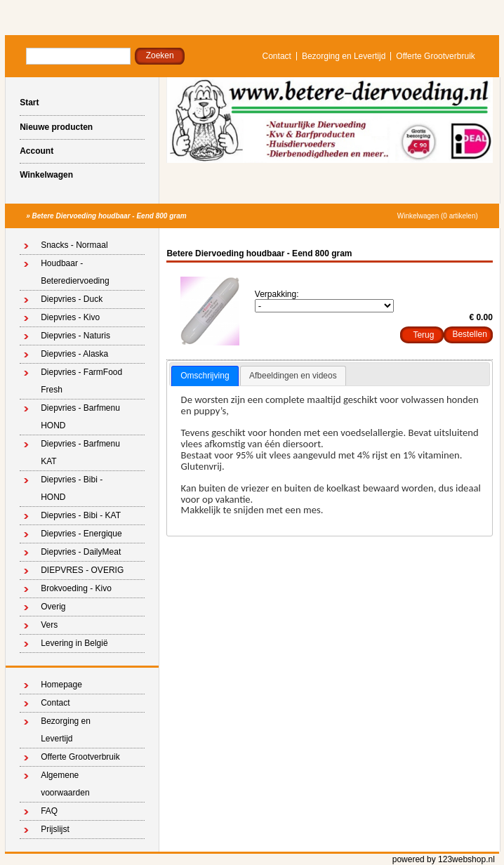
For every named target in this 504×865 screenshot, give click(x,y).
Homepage (61, 685)
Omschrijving (205, 376)
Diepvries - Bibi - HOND (72, 488)
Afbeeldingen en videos (293, 376)
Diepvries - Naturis (75, 336)
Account (37, 151)
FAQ (49, 811)
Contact (277, 56)
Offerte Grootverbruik (436, 56)
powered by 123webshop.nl (444, 859)
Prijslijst (55, 829)
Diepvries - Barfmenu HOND (80, 417)
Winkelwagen (46, 175)
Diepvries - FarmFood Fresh (81, 381)
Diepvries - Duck (72, 299)
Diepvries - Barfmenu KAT (80, 453)
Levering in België (74, 643)
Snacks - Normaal (74, 245)
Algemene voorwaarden (65, 784)
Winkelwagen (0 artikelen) (438, 216)
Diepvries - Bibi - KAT (81, 515)
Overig (53, 607)
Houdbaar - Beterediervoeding (75, 272)
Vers (49, 625)
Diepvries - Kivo (70, 317)
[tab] (205, 376)
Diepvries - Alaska (74, 354)
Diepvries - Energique (81, 534)
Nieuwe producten (56, 127)
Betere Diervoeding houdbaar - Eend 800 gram (110, 216)
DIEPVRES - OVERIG (82, 570)
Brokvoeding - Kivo (76, 588)
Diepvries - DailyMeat (81, 552)
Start (29, 103)
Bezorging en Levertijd (344, 56)
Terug (423, 335)
